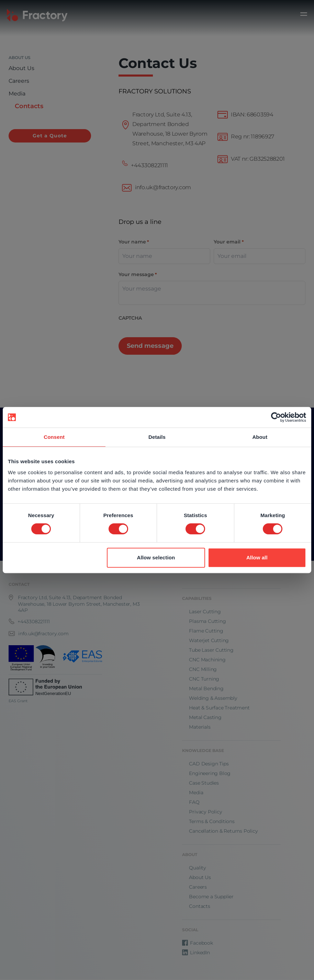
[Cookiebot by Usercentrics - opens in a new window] (276, 417)
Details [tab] (157, 437)
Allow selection (156, 557)
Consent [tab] (54, 437)
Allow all (257, 557)
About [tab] (260, 437)
